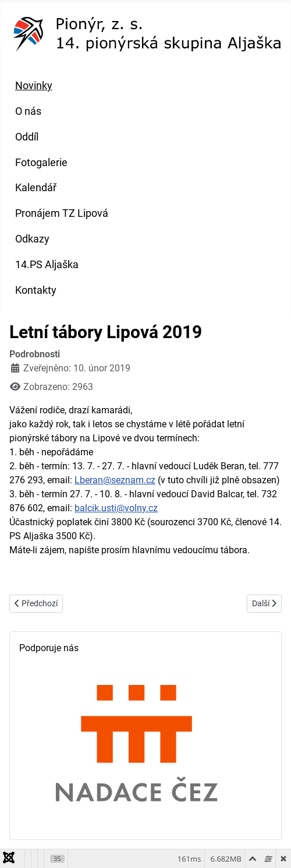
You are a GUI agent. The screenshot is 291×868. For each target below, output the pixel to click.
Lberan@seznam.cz (115, 480)
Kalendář (36, 188)
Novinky (34, 86)
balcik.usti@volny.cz (116, 508)
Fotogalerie (41, 163)
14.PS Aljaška (47, 265)
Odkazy (32, 239)
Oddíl (27, 137)
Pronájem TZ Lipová (62, 213)
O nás (28, 111)
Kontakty (36, 290)
